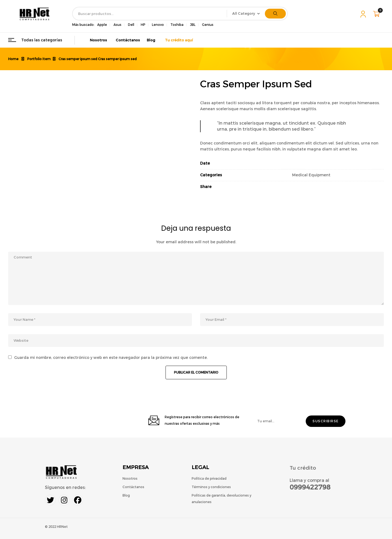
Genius (208, 25)
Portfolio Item (39, 59)
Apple (102, 25)
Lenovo (158, 25)
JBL (193, 25)
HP (143, 25)
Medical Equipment (311, 175)
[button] (377, 14)
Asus (117, 25)
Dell (131, 25)
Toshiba (177, 25)
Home (13, 59)
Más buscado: (83, 25)
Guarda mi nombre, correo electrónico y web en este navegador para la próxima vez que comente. (111, 358)
